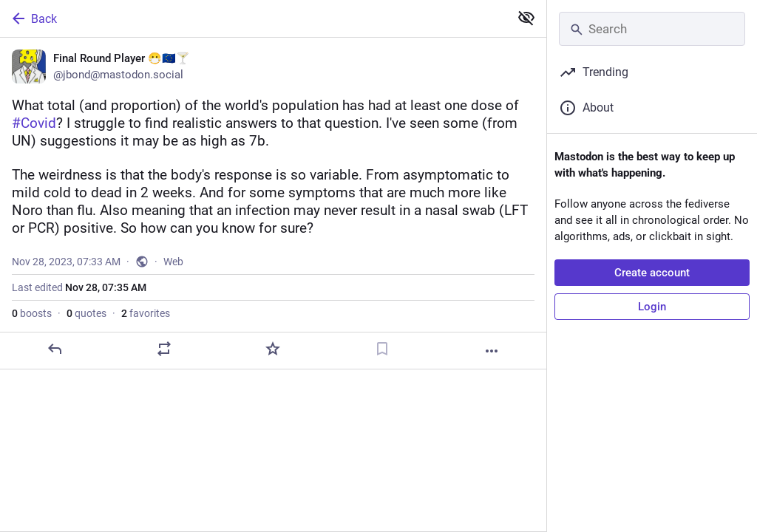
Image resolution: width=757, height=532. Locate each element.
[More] (492, 351)
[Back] (253, 18)
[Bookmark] (382, 349)
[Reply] (55, 349)
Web (173, 262)
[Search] (652, 29)
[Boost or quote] (164, 349)
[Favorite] (273, 349)
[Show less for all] (526, 18)
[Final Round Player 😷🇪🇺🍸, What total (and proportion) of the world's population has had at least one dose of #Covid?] (273, 204)
